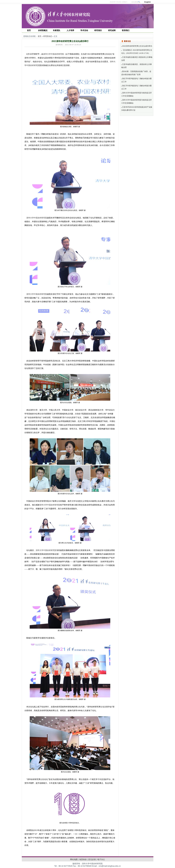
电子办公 (101, 859)
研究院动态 (48, 36)
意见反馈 (92, 859)
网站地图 (74, 859)
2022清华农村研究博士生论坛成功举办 (137, 46)
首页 (39, 36)
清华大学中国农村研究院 (54, 54)
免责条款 (83, 859)
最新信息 (127, 41)
